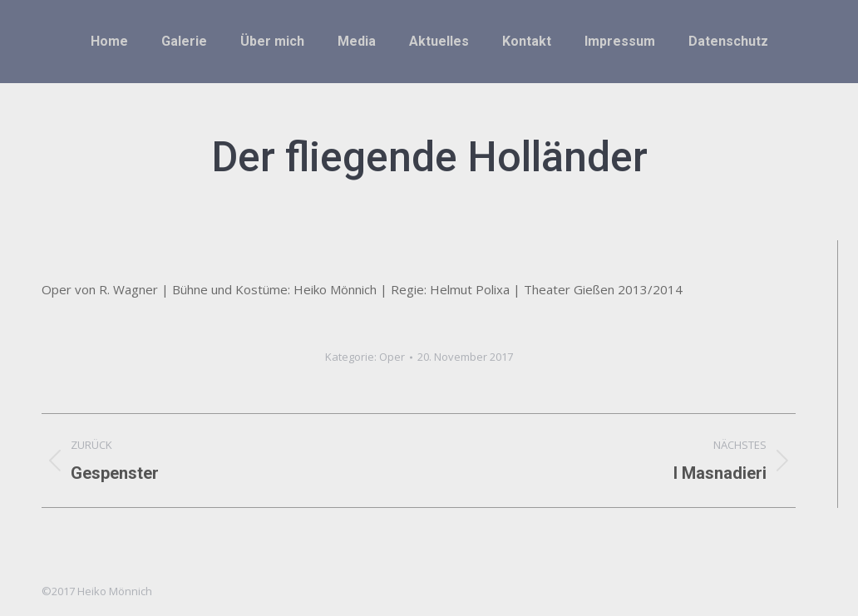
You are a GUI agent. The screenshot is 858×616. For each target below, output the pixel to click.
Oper (392, 357)
